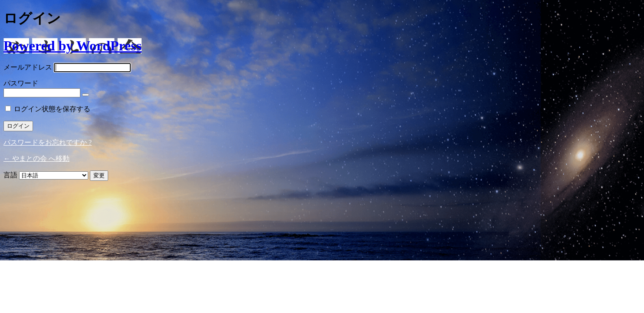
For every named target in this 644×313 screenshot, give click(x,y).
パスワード (21, 83)
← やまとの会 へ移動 (36, 158)
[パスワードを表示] (86, 95)
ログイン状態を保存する (52, 109)
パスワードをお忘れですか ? (48, 142)
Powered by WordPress (73, 46)
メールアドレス (28, 67)
